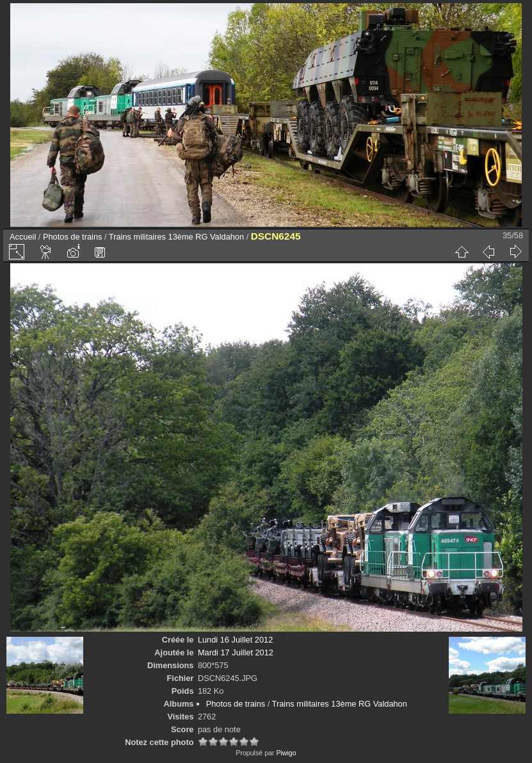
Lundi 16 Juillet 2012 (235, 640)
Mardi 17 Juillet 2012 (236, 652)
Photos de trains (72, 237)
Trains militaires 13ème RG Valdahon (176, 237)
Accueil (23, 237)
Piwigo (286, 753)
